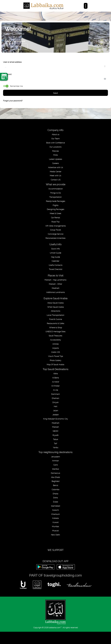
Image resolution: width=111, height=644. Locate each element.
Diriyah (55, 402)
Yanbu (56, 447)
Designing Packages (56, 209)
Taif (55, 443)
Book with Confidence (56, 143)
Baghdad (55, 481)
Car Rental (55, 217)
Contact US (56, 180)
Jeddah (56, 415)
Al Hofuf (56, 382)
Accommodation (56, 189)
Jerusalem (55, 457)
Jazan (56, 410)
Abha (56, 373)
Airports (56, 348)
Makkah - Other (55, 284)
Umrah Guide (55, 253)
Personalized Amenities (55, 238)
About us (56, 134)
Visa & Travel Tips (56, 356)
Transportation (55, 197)
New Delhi (55, 535)
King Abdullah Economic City (56, 419)
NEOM (55, 431)
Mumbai (55, 526)
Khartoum (56, 514)
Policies (56, 151)
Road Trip (55, 222)
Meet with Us (55, 175)
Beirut (56, 485)
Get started (16, 46)
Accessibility (56, 340)
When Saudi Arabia (56, 307)
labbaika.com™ (55, 627)
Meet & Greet (55, 213)
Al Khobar (55, 386)
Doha (55, 498)
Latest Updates (56, 159)
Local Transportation (55, 315)
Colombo (55, 489)
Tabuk (56, 439)
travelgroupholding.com (63, 575)
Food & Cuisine (56, 319)
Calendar (55, 261)
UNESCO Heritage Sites (55, 331)
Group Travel (55, 230)
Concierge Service (56, 234)
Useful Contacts (56, 265)
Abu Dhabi (55, 477)
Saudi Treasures (55, 336)
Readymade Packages (56, 201)
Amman (55, 461)
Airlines (56, 344)
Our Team (55, 138)
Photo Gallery (56, 360)
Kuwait (56, 522)
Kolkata (55, 518)
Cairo (56, 465)
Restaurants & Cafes (56, 323)
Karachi (56, 510)
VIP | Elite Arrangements (56, 226)
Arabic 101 (56, 352)
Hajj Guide (55, 257)
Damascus (55, 473)
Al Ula (56, 390)
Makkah (55, 427)
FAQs (56, 155)
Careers (56, 163)
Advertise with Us (56, 167)
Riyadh (56, 435)
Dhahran (55, 398)
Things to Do (55, 193)
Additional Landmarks (56, 292)
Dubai (56, 502)
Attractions (56, 311)
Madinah (56, 288)
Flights (56, 205)
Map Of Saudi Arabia (55, 364)
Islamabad (55, 506)
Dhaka (55, 494)
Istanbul (55, 469)
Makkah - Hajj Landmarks (55, 280)
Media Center (56, 171)
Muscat (55, 531)
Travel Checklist (56, 269)
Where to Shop (56, 327)
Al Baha (56, 378)
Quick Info (55, 249)
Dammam (55, 394)
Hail (55, 406)
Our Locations (55, 147)
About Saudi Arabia (55, 303)
